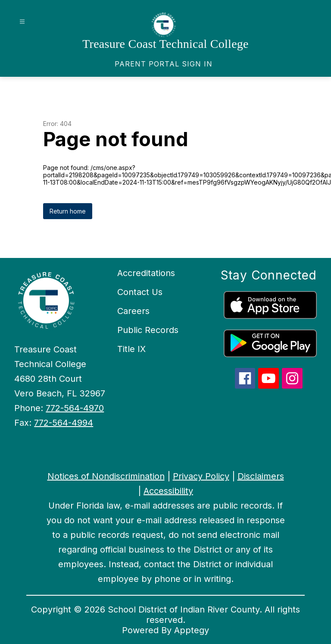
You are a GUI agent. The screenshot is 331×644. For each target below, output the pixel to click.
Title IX (131, 349)
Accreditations (146, 273)
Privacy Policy (201, 476)
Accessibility (168, 491)
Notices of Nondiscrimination (106, 476)
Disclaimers (261, 476)
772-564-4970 (75, 408)
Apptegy (192, 630)
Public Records (148, 330)
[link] (164, 64)
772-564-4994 (64, 423)
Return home (68, 211)
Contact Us (140, 292)
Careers (133, 311)
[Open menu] (22, 22)
